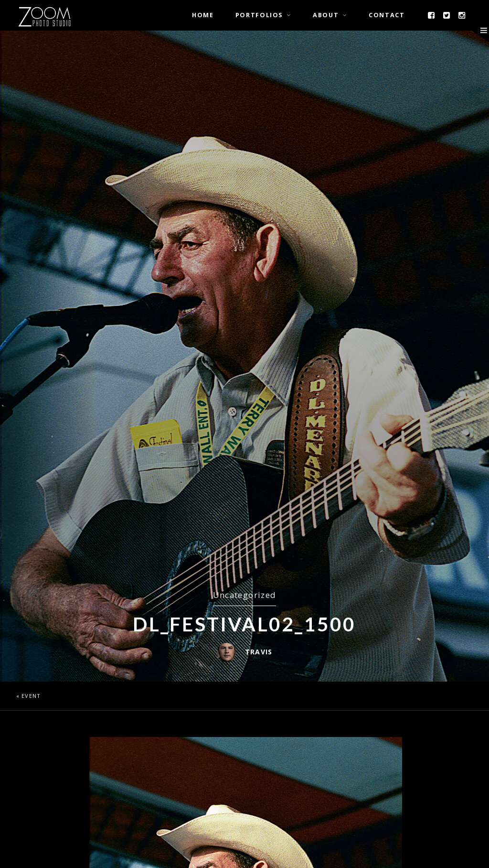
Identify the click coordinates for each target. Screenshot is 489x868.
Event (31, 696)
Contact (387, 15)
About (326, 15)
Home (203, 15)
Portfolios (259, 15)
